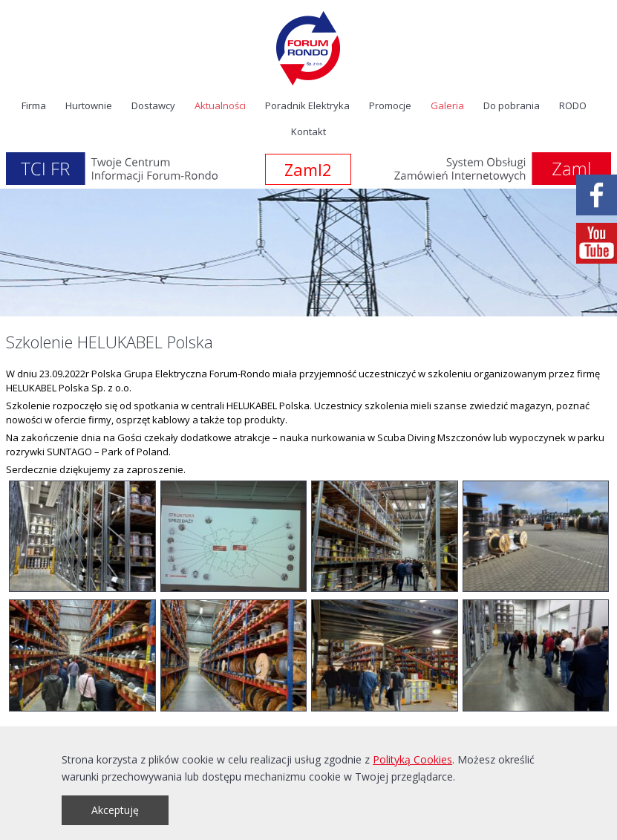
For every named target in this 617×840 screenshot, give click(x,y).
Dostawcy (153, 105)
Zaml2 (308, 169)
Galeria (447, 105)
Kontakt (308, 131)
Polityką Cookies (412, 759)
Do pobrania (512, 105)
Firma (34, 105)
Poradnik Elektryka (307, 105)
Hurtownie (89, 105)
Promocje (390, 105)
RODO (573, 105)
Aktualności (220, 105)
